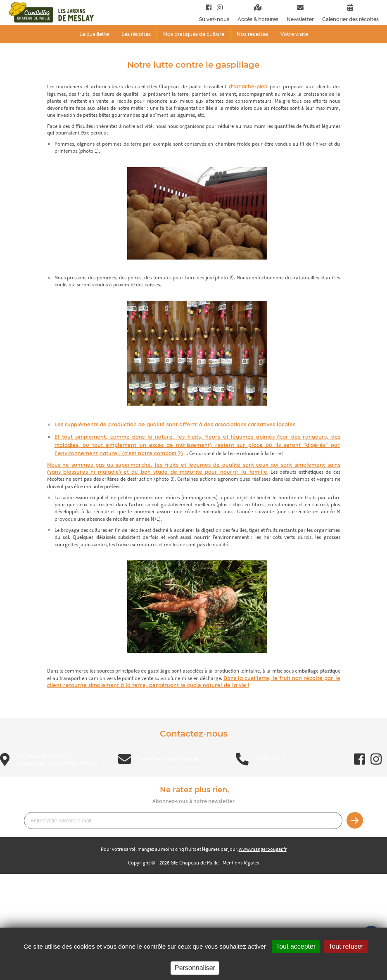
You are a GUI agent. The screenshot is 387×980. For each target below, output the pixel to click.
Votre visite (294, 34)
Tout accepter (296, 946)
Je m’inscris (355, 820)
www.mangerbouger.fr (263, 849)
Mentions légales (241, 863)
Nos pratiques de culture (194, 34)
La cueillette (94, 34)
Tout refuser (346, 946)
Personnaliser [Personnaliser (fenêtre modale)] (195, 968)
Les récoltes (136, 34)
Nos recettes (252, 34)
